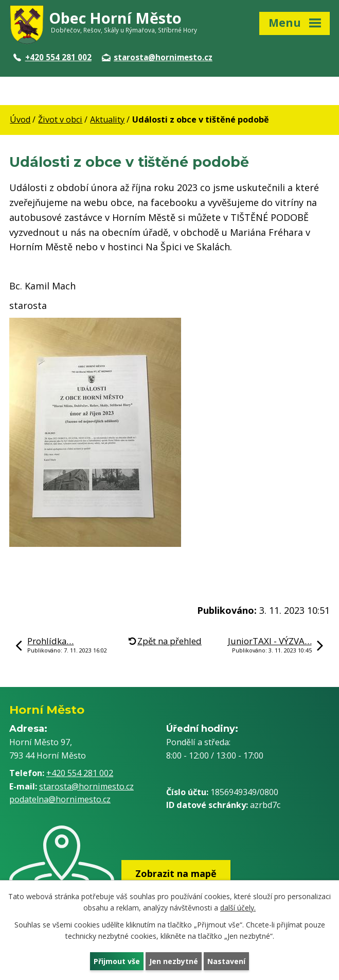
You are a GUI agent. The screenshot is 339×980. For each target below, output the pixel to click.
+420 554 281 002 (52, 57)
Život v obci (60, 119)
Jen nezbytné (174, 961)
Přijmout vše (117, 961)
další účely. (238, 908)
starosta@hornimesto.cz (157, 57)
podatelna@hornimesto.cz (60, 799)
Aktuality (107, 119)
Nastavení (226, 961)
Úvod (20, 119)
